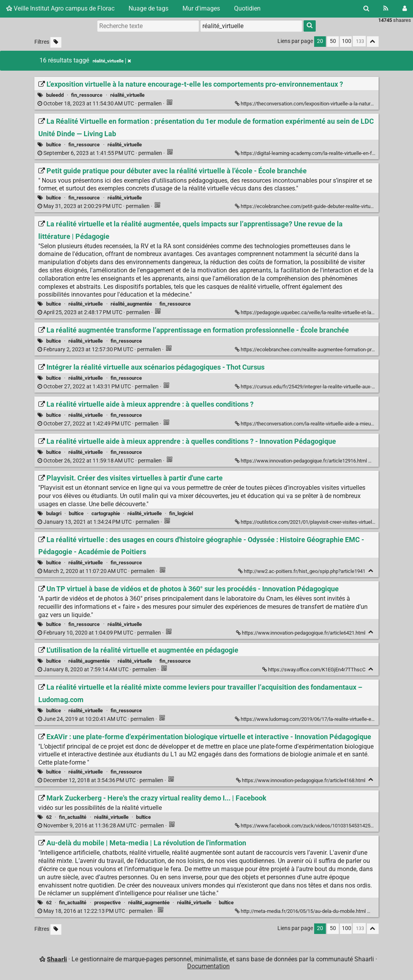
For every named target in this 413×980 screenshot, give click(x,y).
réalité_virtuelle (127, 95)
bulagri (54, 513)
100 (347, 41)
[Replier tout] (373, 42)
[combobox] (251, 26)
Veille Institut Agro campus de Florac (60, 8)
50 (333, 41)
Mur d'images (201, 8)
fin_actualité (73, 817)
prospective (107, 903)
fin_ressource (87, 95)
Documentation (208, 966)
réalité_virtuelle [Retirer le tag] (112, 61)
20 (320, 41)
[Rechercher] (366, 9)
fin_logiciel (181, 513)
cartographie (106, 513)
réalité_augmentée (131, 304)
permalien (100, 104)
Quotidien (247, 8)
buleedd (55, 95)
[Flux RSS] (386, 9)
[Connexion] (405, 9)
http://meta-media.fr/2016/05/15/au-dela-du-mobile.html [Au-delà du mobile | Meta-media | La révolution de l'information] (301, 911)
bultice (54, 145)
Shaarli (57, 959)
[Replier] (373, 460)
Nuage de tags (148, 8)
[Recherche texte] (148, 26)
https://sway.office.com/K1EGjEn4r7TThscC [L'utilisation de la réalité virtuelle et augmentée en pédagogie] (314, 670)
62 (49, 817)
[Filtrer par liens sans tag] (56, 42)
